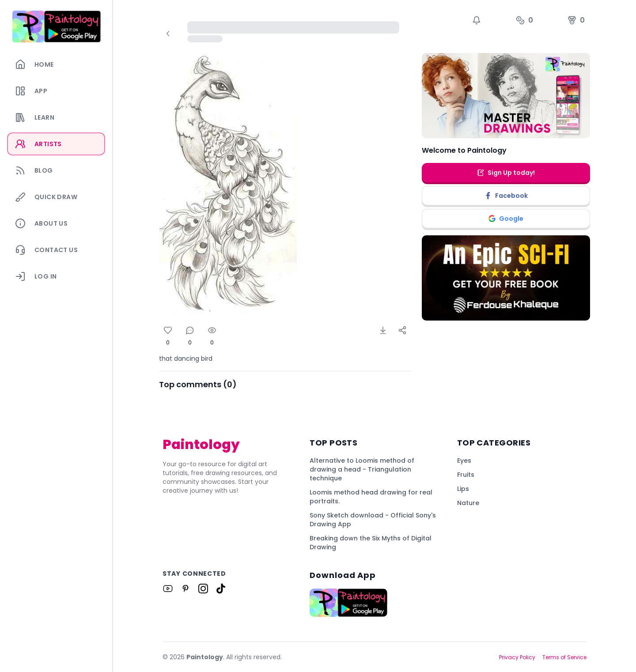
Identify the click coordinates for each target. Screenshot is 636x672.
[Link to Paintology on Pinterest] (185, 589)
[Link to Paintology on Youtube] (168, 589)
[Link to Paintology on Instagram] (203, 589)
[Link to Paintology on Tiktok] (221, 589)
